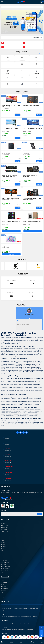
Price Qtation (4, 560)
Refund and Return (5, 532)
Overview (3, 540)
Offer (2, 584)
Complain (3, 564)
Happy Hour (4, 582)
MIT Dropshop (4, 589)
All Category (41, 54)
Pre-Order (3, 558)
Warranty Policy (5, 528)
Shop (3, 580)
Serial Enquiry (4, 573)
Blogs (3, 549)
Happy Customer (5, 569)
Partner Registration (5, 567)
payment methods (5, 571)
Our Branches (4, 593)
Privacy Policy (4, 530)
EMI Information (5, 525)
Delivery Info (4, 538)
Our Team (3, 547)
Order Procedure (5, 536)
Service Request (5, 562)
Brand (3, 544)
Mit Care (3, 586)
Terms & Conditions (5, 534)
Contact (3, 551)
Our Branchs (4, 542)
